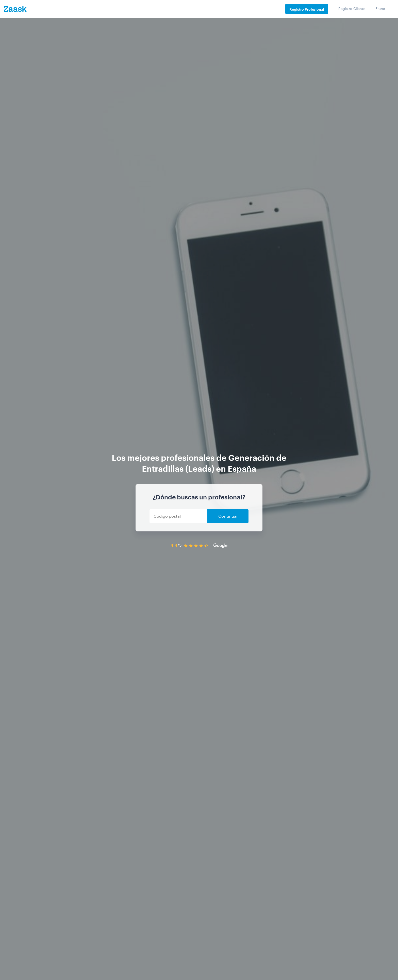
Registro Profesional (307, 9)
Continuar (228, 516)
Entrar (380, 8)
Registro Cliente (352, 8)
